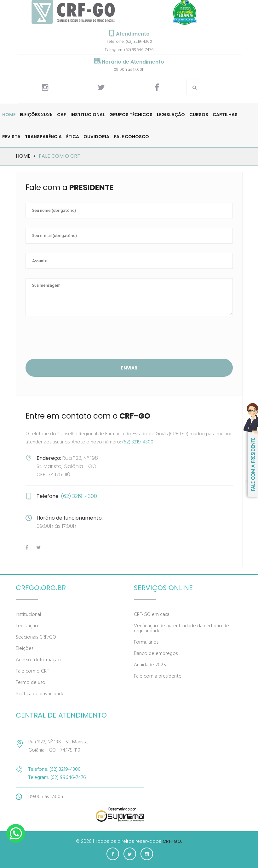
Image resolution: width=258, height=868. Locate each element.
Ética (73, 137)
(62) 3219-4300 (138, 442)
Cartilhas (225, 115)
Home (9, 115)
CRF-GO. (172, 841)
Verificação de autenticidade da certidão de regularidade (181, 628)
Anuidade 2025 (150, 665)
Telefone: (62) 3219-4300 (129, 42)
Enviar (129, 368)
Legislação (171, 115)
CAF (62, 115)
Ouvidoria (96, 137)
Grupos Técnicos (131, 115)
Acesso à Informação (38, 660)
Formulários (146, 642)
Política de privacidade (40, 694)
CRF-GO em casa (152, 615)
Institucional (88, 115)
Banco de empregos (156, 654)
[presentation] (73, 338)
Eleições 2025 (36, 115)
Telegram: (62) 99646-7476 (129, 50)
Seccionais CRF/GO (36, 637)
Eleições (25, 649)
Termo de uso (31, 683)
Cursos (199, 115)
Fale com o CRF (32, 671)
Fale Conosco (131, 137)
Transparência (43, 137)
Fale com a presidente (158, 676)
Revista (11, 137)
